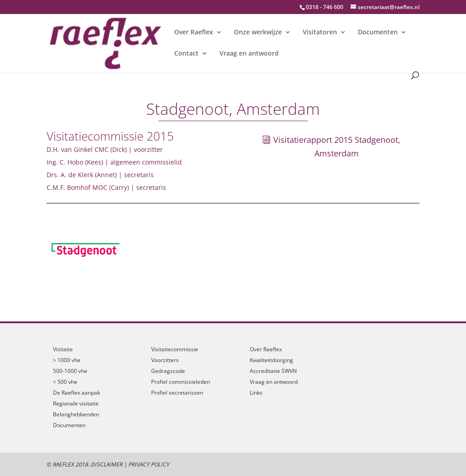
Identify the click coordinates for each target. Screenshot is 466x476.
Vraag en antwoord (249, 54)
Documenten (378, 33)
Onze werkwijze (258, 33)
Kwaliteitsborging (271, 360)
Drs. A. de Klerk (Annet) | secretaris (100, 175)
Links (256, 393)
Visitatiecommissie (175, 349)
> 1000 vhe (67, 360)
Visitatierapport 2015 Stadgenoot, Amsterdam (337, 147)
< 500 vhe (65, 382)
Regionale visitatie (76, 403)
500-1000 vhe (70, 371)
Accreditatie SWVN (273, 371)
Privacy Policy (149, 464)
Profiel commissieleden (181, 382)
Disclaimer (107, 464)
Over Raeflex (194, 33)
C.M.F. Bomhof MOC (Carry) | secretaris (106, 187)
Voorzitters (165, 360)
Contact (186, 54)
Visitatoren (320, 33)
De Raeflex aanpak (76, 393)
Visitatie (63, 349)
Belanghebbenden (76, 414)
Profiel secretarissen (177, 393)
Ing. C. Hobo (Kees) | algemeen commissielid (114, 162)
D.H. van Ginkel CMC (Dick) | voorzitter (105, 149)
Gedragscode (168, 371)
